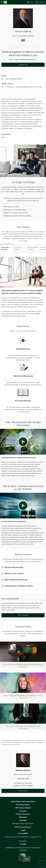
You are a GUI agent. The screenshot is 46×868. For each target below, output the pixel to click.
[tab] (7, 248)
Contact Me (23, 65)
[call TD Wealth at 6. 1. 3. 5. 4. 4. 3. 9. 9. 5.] (31, 2)
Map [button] (31, 786)
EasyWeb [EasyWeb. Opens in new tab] (23, 820)
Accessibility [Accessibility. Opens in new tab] (23, 833)
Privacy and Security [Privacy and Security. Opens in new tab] (23, 827)
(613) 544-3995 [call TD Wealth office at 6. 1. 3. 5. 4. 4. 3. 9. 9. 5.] (16, 79)
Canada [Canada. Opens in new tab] (23, 844)
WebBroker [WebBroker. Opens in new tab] (23, 817)
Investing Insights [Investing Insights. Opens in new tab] (23, 805)
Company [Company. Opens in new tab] (23, 811)
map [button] (40, 87)
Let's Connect (23, 615)
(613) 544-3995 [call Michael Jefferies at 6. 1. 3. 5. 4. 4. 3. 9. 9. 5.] (23, 779)
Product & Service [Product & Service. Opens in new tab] (23, 814)
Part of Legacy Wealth (23, 60)
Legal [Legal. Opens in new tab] (23, 830)
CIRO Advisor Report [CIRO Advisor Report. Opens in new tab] (23, 808)
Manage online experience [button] (23, 824)
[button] (23, 442)
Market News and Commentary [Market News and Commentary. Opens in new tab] (23, 802)
